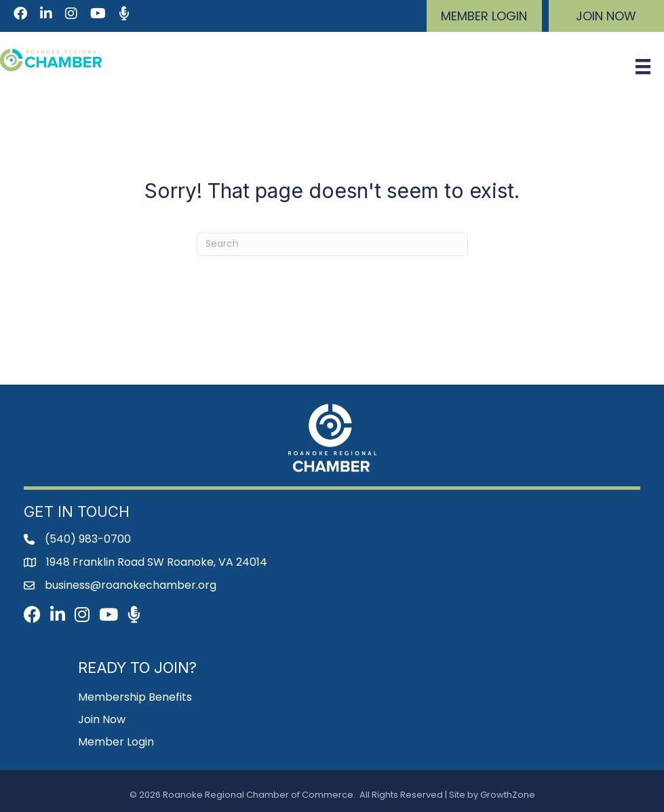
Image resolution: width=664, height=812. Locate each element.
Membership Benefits (135, 697)
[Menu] (643, 66)
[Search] (332, 244)
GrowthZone (508, 795)
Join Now (102, 719)
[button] (484, 16)
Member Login (116, 742)
